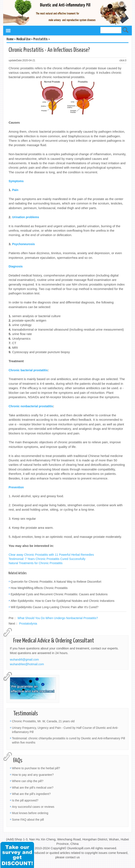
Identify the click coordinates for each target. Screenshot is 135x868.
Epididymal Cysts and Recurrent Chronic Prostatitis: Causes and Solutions (59, 594)
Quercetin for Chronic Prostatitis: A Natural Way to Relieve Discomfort (56, 582)
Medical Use (23, 39)
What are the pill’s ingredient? (31, 794)
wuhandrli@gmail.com (24, 660)
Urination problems (26, 217)
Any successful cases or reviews (33, 807)
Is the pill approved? (25, 800)
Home (10, 39)
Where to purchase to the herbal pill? (36, 768)
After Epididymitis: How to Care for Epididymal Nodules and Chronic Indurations (63, 601)
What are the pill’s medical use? (33, 788)
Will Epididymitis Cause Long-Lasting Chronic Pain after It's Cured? (54, 607)
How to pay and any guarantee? (33, 775)
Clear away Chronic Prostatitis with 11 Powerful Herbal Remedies (51, 555)
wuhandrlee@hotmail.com (27, 664)
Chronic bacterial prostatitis (28, 370)
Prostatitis (41, 39)
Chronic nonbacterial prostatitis (31, 406)
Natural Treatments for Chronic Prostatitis (36, 563)
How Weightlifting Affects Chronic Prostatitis (39, 588)
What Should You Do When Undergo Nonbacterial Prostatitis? (58, 618)
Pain (15, 190)
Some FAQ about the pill (28, 820)
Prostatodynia (28, 624)
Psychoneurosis (24, 244)
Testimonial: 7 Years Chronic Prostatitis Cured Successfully (47, 559)
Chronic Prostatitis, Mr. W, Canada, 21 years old (43, 721)
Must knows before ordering (30, 813)
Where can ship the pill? (28, 781)
